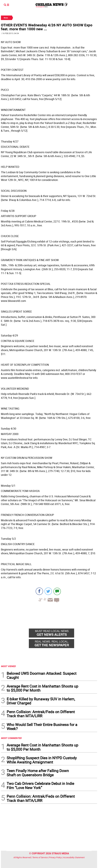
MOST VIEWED (8, 666)
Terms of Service (40, 857)
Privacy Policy (55, 857)
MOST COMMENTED (11, 738)
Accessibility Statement (74, 857)
